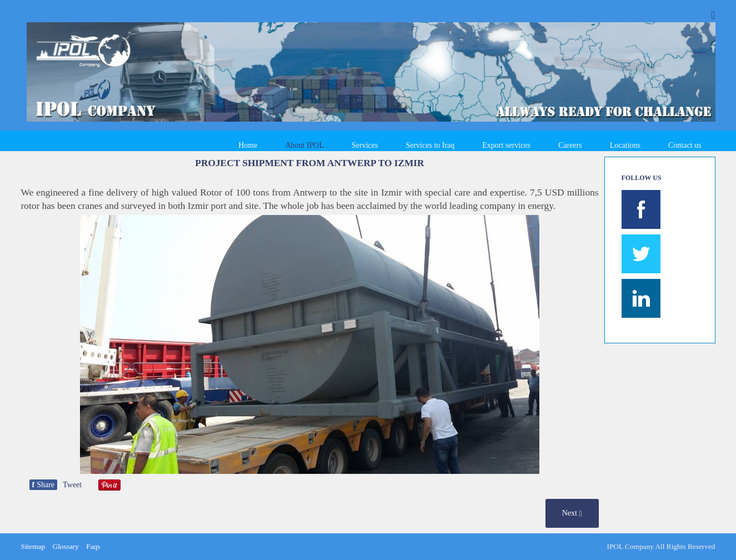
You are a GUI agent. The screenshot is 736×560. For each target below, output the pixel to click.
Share (44, 485)
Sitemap (33, 546)
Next (572, 514)
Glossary (66, 546)
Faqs (93, 546)
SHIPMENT (268, 163)
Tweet (72, 485)
